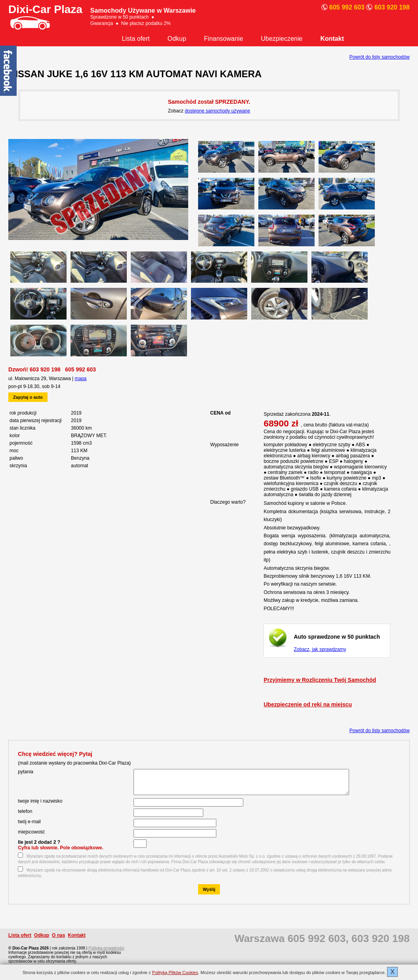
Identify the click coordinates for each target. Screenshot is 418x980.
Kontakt (332, 39)
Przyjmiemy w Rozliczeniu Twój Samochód (320, 680)
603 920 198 (45, 369)
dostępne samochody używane (217, 111)
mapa (81, 379)
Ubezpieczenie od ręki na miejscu (308, 704)
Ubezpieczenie (282, 39)
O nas (58, 940)
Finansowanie (224, 39)
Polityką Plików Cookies (175, 972)
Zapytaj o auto (28, 397)
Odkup (177, 39)
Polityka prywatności (106, 953)
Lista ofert (136, 39)
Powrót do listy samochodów (380, 57)
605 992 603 (80, 369)
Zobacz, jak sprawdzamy (320, 649)
